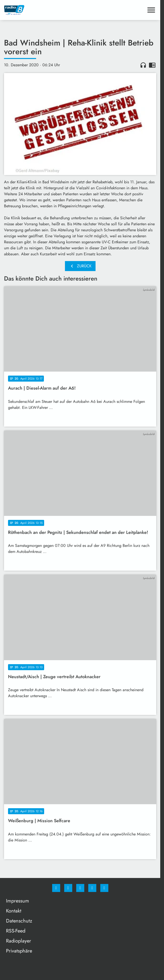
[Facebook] (56, 888)
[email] (104, 888)
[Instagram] (68, 888)
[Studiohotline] (92, 888)
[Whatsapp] (80, 888)
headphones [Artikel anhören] (143, 65)
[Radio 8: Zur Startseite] (42, 10)
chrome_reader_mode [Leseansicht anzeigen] (152, 65)
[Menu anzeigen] (151, 10)
